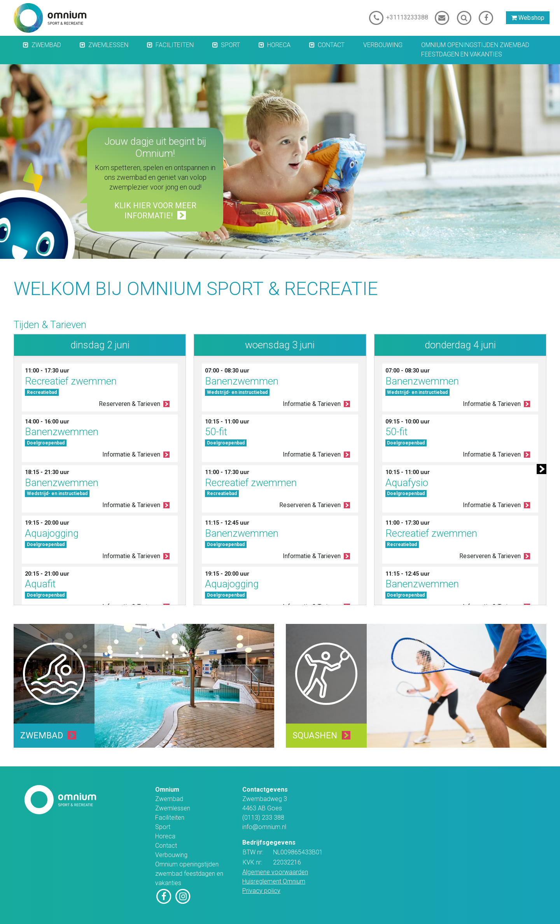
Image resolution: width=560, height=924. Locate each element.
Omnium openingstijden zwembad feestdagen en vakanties (475, 50)
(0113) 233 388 (263, 818)
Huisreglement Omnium (274, 881)
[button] (22, 46)
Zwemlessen (108, 45)
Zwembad (46, 45)
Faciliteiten (175, 45)
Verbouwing (383, 45)
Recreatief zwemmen (71, 381)
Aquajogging (52, 533)
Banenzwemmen (62, 432)
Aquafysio (407, 483)
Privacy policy (261, 891)
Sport (230, 45)
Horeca (279, 45)
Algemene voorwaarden (275, 872)
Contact (331, 45)
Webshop (528, 18)
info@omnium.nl (264, 827)
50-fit (216, 432)
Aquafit (40, 584)
